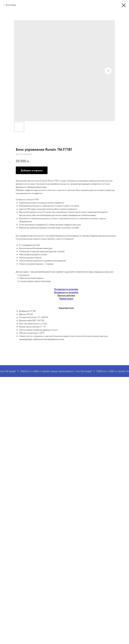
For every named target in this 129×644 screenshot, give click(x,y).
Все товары (11, 5)
